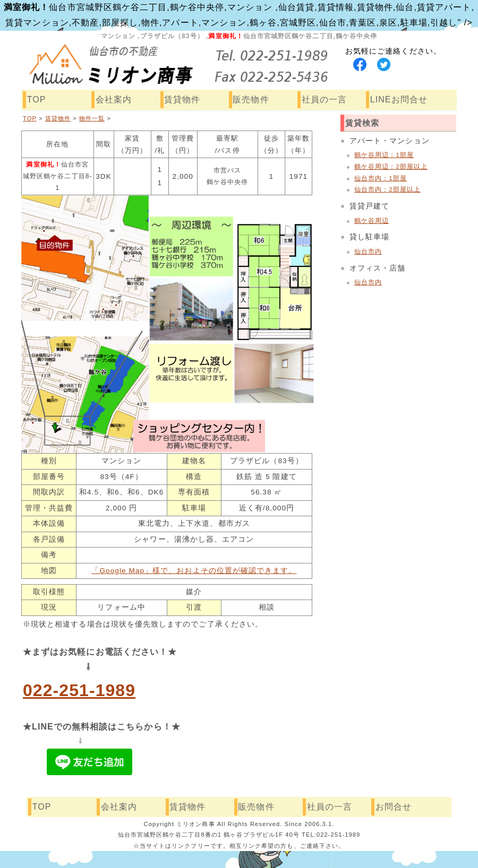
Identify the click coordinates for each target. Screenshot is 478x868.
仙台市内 (368, 251)
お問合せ (394, 807)
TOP (37, 99)
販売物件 (251, 99)
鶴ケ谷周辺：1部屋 (384, 155)
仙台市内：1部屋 (381, 178)
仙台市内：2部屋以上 (387, 189)
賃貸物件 (182, 99)
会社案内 (114, 99)
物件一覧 (92, 118)
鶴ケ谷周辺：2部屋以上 (391, 167)
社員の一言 (324, 99)
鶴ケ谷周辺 (372, 221)
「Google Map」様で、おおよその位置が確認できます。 (194, 571)
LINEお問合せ (399, 99)
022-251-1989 (79, 690)
